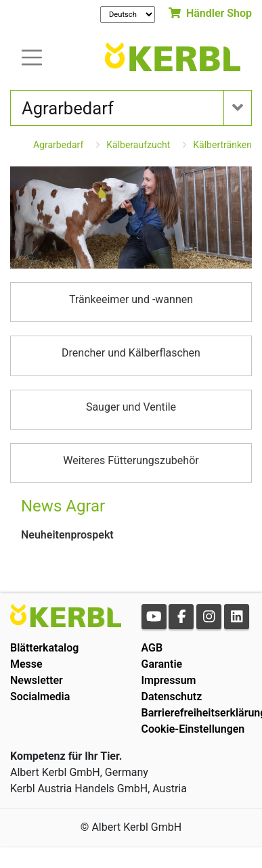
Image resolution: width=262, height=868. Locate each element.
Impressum (169, 680)
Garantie (162, 664)
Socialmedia (40, 696)
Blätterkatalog (44, 648)
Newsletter (37, 680)
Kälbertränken (222, 145)
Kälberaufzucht (138, 145)
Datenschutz (172, 696)
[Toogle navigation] (32, 56)
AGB (152, 648)
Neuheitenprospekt (67, 535)
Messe (26, 664)
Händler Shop (210, 13)
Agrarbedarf (58, 145)
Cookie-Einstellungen (193, 729)
